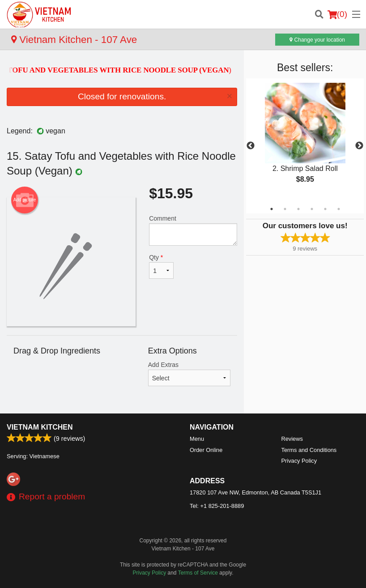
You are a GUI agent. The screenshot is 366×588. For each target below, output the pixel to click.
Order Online (206, 450)
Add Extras (189, 374)
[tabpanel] (305, 141)
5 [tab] (325, 209)
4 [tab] (312, 209)
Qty (161, 266)
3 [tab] (298, 209)
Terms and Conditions (309, 450)
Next (359, 146)
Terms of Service (198, 573)
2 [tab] (285, 209)
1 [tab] (272, 209)
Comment (193, 230)
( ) (337, 14)
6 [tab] (339, 209)
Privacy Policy (299, 461)
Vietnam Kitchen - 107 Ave (74, 40)
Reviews (292, 439)
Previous (251, 146)
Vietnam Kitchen (40, 427)
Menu (197, 439)
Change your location (317, 40)
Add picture (25, 200)
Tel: (217, 506)
